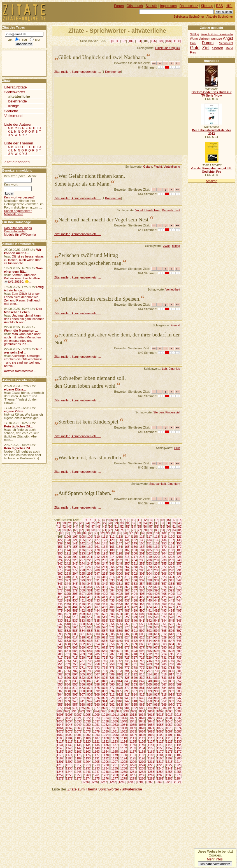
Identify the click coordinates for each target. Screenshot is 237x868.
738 (90, 661)
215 (120, 557)
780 (149, 668)
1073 (169, 728)
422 (142, 597)
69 (93, 530)
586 (97, 631)
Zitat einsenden (17, 162)
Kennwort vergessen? (19, 197)
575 (142, 627)
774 (105, 668)
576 (149, 627)
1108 (106, 738)
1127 (151, 741)
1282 (160, 778)
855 (75, 684)
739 (97, 661)
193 (82, 553)
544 (164, 621)
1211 (151, 762)
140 (68, 543)
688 (97, 651)
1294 (168, 782)
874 (90, 688)
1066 (106, 728)
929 (120, 698)
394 (60, 594)
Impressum (169, 6)
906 (75, 694)
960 (97, 705)
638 (105, 641)
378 (68, 590)
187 (164, 550)
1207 (115, 762)
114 (127, 537)
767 (179, 664)
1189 (78, 758)
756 (97, 664)
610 (149, 634)
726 (127, 658)
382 (97, 590)
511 (172, 614)
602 (90, 634)
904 (60, 694)
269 (142, 567)
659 (134, 644)
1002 (160, 711)
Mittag (176, 246)
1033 (60, 721)
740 (105, 661)
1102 (178, 735)
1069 (133, 728)
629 (164, 637)
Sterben (158, 412)
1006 (69, 715)
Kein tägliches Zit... (18, 426)
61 (174, 527)
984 (149, 708)
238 (164, 560)
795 (134, 671)
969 (164, 705)
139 (60, 543)
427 (179, 597)
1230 (69, 768)
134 (149, 540)
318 (127, 577)
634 (75, 641)
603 (97, 634)
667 (68, 647)
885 (172, 688)
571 (112, 627)
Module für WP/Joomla (20, 235)
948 (134, 701)
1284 (178, 778)
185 (149, 550)
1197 (151, 758)
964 (127, 705)
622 (112, 637)
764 (157, 664)
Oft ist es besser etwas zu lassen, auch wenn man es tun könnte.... (24, 260)
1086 (160, 731)
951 (157, 701)
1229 (60, 768)
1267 (151, 775)
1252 (142, 772)
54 (134, 527)
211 (90, 557)
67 (82, 530)
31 (128, 523)
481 (75, 610)
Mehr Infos (215, 859)
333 (112, 580)
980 (120, 708)
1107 (96, 738)
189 (179, 550)
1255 (169, 772)
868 (172, 684)
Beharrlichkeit (171, 210)
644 (149, 641)
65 (70, 530)
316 (112, 577)
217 (134, 557)
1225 (151, 765)
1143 (169, 745)
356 (157, 584)
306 (164, 574)
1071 (151, 728)
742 (120, 661)
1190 (87, 758)
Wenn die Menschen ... (21, 331)
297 (97, 574)
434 (105, 600)
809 (112, 674)
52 (122, 527)
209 (75, 557)
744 (134, 661)
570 (105, 627)
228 (90, 560)
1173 (60, 755)
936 (172, 698)
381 (90, 590)
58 (157, 527)
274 (179, 567)
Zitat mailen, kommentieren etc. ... (78, 72)
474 (149, 607)
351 (120, 584)
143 (90, 543)
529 (179, 617)
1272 (69, 778)
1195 (133, 758)
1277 (115, 778)
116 (142, 537)
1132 (69, 745)
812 (134, 674)
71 (105, 530)
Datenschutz (189, 6)
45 (82, 527)
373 (157, 587)
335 (127, 580)
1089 (60, 735)
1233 (96, 768)
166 (134, 547)
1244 (69, 772)
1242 (178, 768)
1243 (60, 772)
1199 (169, 758)
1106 (87, 738)
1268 (160, 775)
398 (90, 594)
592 (142, 631)
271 (157, 567)
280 (97, 570)
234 (134, 560)
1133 (78, 745)
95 (120, 533)
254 (157, 563)
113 (120, 537)
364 (90, 587)
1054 (124, 725)
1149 (96, 748)
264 (105, 567)
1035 (78, 721)
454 (127, 604)
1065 (96, 728)
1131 (60, 745)
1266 (142, 775)
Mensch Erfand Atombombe (217, 34)
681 (172, 647)
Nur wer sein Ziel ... (23, 351)
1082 (124, 731)
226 (75, 560)
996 (111, 711)
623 (120, 637)
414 (82, 597)
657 (120, 644)
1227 (169, 765)
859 (105, 684)
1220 (106, 765)
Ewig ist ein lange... (24, 289)
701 (68, 654)
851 (172, 681)
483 (90, 610)
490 (142, 610)
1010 (106, 715)
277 (75, 570)
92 (102, 533)
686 (82, 651)
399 (97, 594)
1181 (133, 755)
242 (68, 563)
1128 (160, 741)
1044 (160, 721)
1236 (124, 768)
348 (97, 584)
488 (127, 610)
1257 (60, 775)
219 (149, 557)
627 (149, 637)
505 (127, 614)
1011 (115, 715)
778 (134, 668)
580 (179, 627)
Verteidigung (172, 167)
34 (145, 523)
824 (97, 678)
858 (97, 684)
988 (179, 708)
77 (139, 530)
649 (60, 644)
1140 (142, 745)
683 (60, 651)
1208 (124, 762)
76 (134, 530)
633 (68, 641)
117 (149, 537)
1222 (124, 765)
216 (127, 557)
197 (112, 553)
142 (82, 543)
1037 (96, 721)
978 (105, 708)
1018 (178, 715)
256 (172, 563)
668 (75, 647)
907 (82, 694)
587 (105, 631)
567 (82, 627)
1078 (87, 731)
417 (105, 597)
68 (87, 530)
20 (64, 523)
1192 (106, 758)
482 (82, 610)
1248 (106, 772)
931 (134, 698)
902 (172, 691)
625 (134, 637)
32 (134, 523)
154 (172, 543)
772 (90, 668)
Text (37, 40)
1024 (106, 718)
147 (120, 543)
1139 (133, 745)
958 (82, 705)
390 (157, 590)
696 (157, 651)
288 (157, 570)
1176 (87, 755)
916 (149, 694)
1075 (60, 731)
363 (82, 587)
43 (70, 527)
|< (112, 41)
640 (120, 641)
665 (179, 644)
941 (82, 701)
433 (97, 600)
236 (149, 560)
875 (97, 688)
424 (157, 597)
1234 (106, 768)
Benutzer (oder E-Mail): (20, 176)
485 (105, 610)
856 (82, 684)
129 (112, 540)
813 (142, 674)
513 (60, 617)
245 (90, 563)
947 (127, 701)
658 (127, 644)
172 (179, 547)
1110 (124, 738)
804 (75, 674)
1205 (96, 762)
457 (149, 604)
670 (90, 647)
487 (120, 610)
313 (90, 577)
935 (164, 698)
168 (149, 547)
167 (142, 547)
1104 (69, 738)
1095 (115, 735)
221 (164, 557)
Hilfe (229, 6)
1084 (142, 731)
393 (179, 590)
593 (149, 631)
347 (90, 584)
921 (60, 698)
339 (157, 580)
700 (60, 654)
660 (142, 644)
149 (134, 543)
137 (172, 540)
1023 (96, 718)
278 (82, 570)
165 (127, 547)
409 (172, 594)
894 (112, 691)
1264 (124, 775)
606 (120, 634)
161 (97, 547)
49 (105, 527)
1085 (151, 731)
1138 (124, 745)
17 (174, 520)
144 (97, 543)
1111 (133, 738)
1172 (178, 752)
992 (82, 711)
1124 (124, 741)
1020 (69, 718)
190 (60, 553)
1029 (151, 718)
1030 (160, 718)
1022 (87, 718)
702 (75, 654)
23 (82, 523)
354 (142, 584)
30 (122, 523)
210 (82, 557)
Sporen (218, 48)
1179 (115, 755)
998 (126, 711)
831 (149, 678)
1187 (60, 758)
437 (127, 600)
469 (112, 607)
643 (142, 641)
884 (164, 688)
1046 (178, 721)
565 (68, 627)
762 (142, 664)
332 (105, 580)
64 (64, 530)
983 (142, 708)
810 (120, 674)
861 (120, 684)
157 (68, 547)
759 (120, 664)
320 (142, 577)
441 (157, 600)
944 (105, 701)
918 (164, 694)
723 (105, 658)
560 (157, 624)
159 (82, 547)
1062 (69, 728)
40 (180, 523)
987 (172, 708)
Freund (175, 325)
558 (142, 624)
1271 (60, 778)
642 (134, 641)
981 (127, 708)
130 (120, 540)
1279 (133, 778)
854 (68, 684)
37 (162, 523)
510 (164, 614)
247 (105, 563)
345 (75, 584)
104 (139, 41)
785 (60, 671)
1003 (169, 711)
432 (90, 600)
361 (68, 587)
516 (82, 617)
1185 (169, 755)
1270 (178, 775)
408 (164, 594)
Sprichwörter (15, 92)
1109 (115, 738)
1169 (151, 752)
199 (127, 553)
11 (139, 520)
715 (172, 654)
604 (105, 634)
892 (97, 691)
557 (134, 624)
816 (164, 674)
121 (179, 537)
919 (172, 694)
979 (112, 708)
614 (179, 634)
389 (149, 590)
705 (97, 654)
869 (179, 684)
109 (90, 537)
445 (60, 604)
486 (112, 610)
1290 (131, 782)
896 (127, 691)
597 (179, 631)
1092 (87, 735)
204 (164, 553)
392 (172, 590)
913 (127, 694)
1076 (69, 731)
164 (120, 547)
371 (142, 587)
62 (180, 527)
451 (105, 604)
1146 (69, 748)
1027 (133, 718)
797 (149, 671)
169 (157, 547)
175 (75, 550)
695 (149, 651)
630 (172, 637)
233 (127, 560)
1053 (115, 725)
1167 (133, 752)
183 (134, 550)
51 (116, 527)
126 (90, 540)
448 (82, 604)
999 (134, 711)
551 (90, 624)
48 (99, 527)
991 (74, 711)
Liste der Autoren (18, 124)
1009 (96, 715)
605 (112, 634)
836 (60, 681)
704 (90, 654)
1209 (133, 762)
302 (134, 574)
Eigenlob (174, 369)
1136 (106, 745)
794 (127, 671)
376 (179, 587)
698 (172, 651)
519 (105, 617)
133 (142, 540)
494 (172, 610)
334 (120, 580)
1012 (124, 715)
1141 (151, 745)
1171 (169, 752)
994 (96, 711)
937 (179, 698)
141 (75, 543)
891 (90, 691)
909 (97, 694)
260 (75, 567)
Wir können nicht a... (23, 251)
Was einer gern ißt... (23, 270)
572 (120, 627)
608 (134, 634)
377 (60, 590)
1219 (96, 765)
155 (179, 543)
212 (97, 557)
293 (68, 574)
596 (172, 631)
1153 (133, 748)
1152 (124, 748)
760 (127, 664)
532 (75, 621)
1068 (124, 728)
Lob (164, 369)
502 (105, 614)
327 (68, 580)
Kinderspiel (173, 412)
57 (151, 527)
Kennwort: (11, 184)
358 (172, 584)
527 (164, 617)
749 (172, 661)
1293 (158, 782)
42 (64, 527)
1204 (87, 762)
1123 (115, 741)
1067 (115, 728)
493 (164, 610)
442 (164, 600)
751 (60, 664)
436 (120, 600)
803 (68, 674)
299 (112, 574)
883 (157, 688)
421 (134, 597)
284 (127, 570)
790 (97, 671)
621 (105, 637)
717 (60, 658)
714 (164, 654)
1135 (96, 745)
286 (142, 570)
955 (60, 705)
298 (105, 574)
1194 (124, 758)
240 (179, 560)
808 (105, 674)
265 (112, 567)
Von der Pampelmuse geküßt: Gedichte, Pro (212, 170)
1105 (78, 738)
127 (97, 540)
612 (164, 634)
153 (164, 543)
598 (60, 634)
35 (151, 523)
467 (97, 607)
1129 (169, 741)
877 (112, 688)
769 (68, 668)
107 (161, 41)
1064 (87, 728)
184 (142, 550)
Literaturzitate (15, 87)
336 (134, 580)
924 (82, 698)
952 (164, 701)
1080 (106, 731)
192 (75, 553)
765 (164, 664)
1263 (115, 775)
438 (134, 600)
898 (142, 691)
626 (142, 637)
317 (120, 577)
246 (97, 563)
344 (68, 584)
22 (76, 523)
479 (60, 610)
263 (97, 567)
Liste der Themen (19, 143)
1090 (69, 735)
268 (134, 567)
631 (179, 637)
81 (162, 530)
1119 (78, 741)
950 (149, 701)
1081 (115, 731)
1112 (142, 738)
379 (75, 590)
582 (68, 631)
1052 (106, 725)
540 (134, 621)
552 (97, 624)
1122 (106, 741)
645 (157, 641)
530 (60, 621)
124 (75, 540)
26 (99, 523)
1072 (160, 728)
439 (142, 600)
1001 (151, 711)
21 (70, 523)
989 (59, 711)
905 (68, 694)
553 (105, 624)
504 (120, 614)
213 (105, 557)
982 (134, 708)
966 (142, 705)
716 (179, 654)
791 (105, 671)
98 (137, 533)
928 (112, 698)
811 (127, 674)
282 (112, 570)
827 (120, 678)
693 (134, 651)
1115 (169, 738)
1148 (87, 748)
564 (60, 627)
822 (82, 678)
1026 (124, 718)
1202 (69, 762)
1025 (115, 718)
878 (120, 688)
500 (90, 614)
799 (164, 671)
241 (60, 563)
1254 (160, 772)
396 (75, 594)
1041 (133, 721)
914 (134, 694)
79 (151, 530)
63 (58, 530)
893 (105, 691)
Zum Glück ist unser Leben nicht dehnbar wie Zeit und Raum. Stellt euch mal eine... (23, 299)
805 (82, 674)
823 (90, 678)
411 (60, 597)
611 (157, 634)
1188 (69, 758)
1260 (87, 775)
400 (105, 594)
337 (142, 580)
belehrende (18, 101)
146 (112, 543)
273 (172, 567)
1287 (104, 782)
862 (127, 684)
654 (97, 644)
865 (149, 684)
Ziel (206, 48)
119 (164, 537)
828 (127, 678)
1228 (178, 765)
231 (112, 560)
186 (157, 550)
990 (67, 711)
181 (120, 550)
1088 (178, 731)
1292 (149, 782)
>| (179, 41)
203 (157, 553)
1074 (178, 728)
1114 (160, 738)
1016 (160, 715)
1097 (133, 735)
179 (105, 550)
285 (134, 570)
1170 (160, 752)
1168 (142, 752)
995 (104, 711)
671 (97, 647)
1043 (151, 721)
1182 (142, 755)
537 (112, 621)
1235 (115, 768)
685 (75, 651)
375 (172, 587)
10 (134, 520)
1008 (87, 715)
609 (142, 634)
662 (157, 644)
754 (82, 664)
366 (105, 587)
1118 (69, 741)
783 (172, 668)
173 (60, 550)
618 (82, 637)
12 (145, 520)
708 (120, 654)
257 (179, 563)
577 (157, 627)
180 (112, 550)
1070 (142, 728)
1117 (60, 741)
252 (142, 563)
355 (149, 584)
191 (68, 553)
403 (127, 594)
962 (112, 705)
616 (68, 637)
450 (97, 604)
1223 (133, 765)
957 (75, 705)
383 (105, 590)
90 (90, 533)
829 (134, 678)
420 (127, 597)
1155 (151, 748)
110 (97, 537)
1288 (113, 782)
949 (142, 701)
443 (172, 600)
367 (112, 587)
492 (157, 610)
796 (142, 671)
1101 (169, 735)
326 (60, 580)
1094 (106, 735)
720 (82, 658)
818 (179, 674)
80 (157, 530)
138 (179, 540)
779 (142, 668)
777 (127, 668)
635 (82, 641)
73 (116, 530)
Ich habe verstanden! (215, 864)
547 (60, 624)
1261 (96, 775)
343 (60, 584)
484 (97, 610)
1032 (178, 718)
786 (68, 671)
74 (122, 530)
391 (164, 590)
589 (120, 631)
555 (120, 624)
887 (60, 691)
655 (105, 644)
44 (76, 527)
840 (90, 681)
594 (157, 631)
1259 (78, 775)
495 (179, 610)
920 (179, 694)
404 (134, 594)
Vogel (139, 210)
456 (142, 604)
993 (89, 711)
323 (164, 577)
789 (90, 671)
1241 (169, 768)
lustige (14, 106)
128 (105, 540)
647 (172, 641)
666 (60, 647)
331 (97, 580)
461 (179, 604)
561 (164, 624)
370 (134, 587)
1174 (69, 755)
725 (120, 658)
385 (120, 590)
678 (149, 647)
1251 (133, 772)
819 (60, 678)
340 (164, 580)
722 (97, 658)
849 (157, 681)
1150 (106, 748)
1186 (178, 755)
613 (172, 634)
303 (142, 574)
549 (75, 624)
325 (179, 577)
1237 (133, 768)
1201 (60, 762)
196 (105, 553)
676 (134, 647)
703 (82, 654)
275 (60, 570)
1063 (78, 728)
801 (179, 671)
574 (134, 627)
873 (82, 688)
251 (134, 563)
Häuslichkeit (152, 210)
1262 (106, 775)
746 (149, 661)
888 (68, 691)
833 (164, 678)
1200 (178, 758)
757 (105, 664)
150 (142, 543)
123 (68, 540)
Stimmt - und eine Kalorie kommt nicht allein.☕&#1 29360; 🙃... (22, 278)
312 (82, 577)
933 (149, 698)
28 (110, 523)
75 (128, 530)
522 (127, 617)
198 (120, 553)
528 (172, 617)
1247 (96, 772)
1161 (78, 752)
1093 (96, 735)
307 (172, 574)
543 (157, 621)
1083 (133, 731)
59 (162, 527)
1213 (169, 762)
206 (179, 553)
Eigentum (174, 484)
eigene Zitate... (15, 389)
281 (105, 570)
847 (142, 681)
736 (75, 661)
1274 (87, 778)
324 (172, 577)
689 (105, 651)
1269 (169, 775)
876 (105, 688)
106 (154, 41)
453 (120, 604)
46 (87, 527)
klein (177, 448)
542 (149, 621)
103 (131, 41)
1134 (87, 745)
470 (120, 607)
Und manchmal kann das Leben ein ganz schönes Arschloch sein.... (24, 319)
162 (105, 547)
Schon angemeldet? (18, 211)
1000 (142, 711)
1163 (96, 752)
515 (75, 617)
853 (60, 684)
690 (112, 651)
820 (68, 678)
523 (134, 617)
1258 (69, 775)
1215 (60, 765)
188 (172, 550)
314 (97, 577)
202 (149, 553)
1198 (160, 758)
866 (157, 684)
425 (164, 597)
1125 (133, 741)
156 (60, 547)
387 (134, 590)
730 (157, 658)
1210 (142, 762)
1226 (160, 765)
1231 (78, 768)
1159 (60, 752)
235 (142, 560)
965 (134, 705)
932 (142, 698)
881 (142, 688)
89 (85, 533)
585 (90, 631)
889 (75, 691)
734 (60, 661)
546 (179, 621)
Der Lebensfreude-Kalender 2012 (211, 132)
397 (82, 594)
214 (112, 557)
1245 (78, 772)
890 (82, 691)
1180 (124, 755)
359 (179, 584)
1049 (78, 725)
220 (157, 557)
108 (168, 41)
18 (180, 520)
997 (119, 711)
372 (149, 587)
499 (82, 614)
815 (157, 674)
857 (90, 684)
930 (127, 698)
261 (82, 567)
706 (105, 654)
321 (149, 577)
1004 (178, 711)
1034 (69, 721)
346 (82, 584)
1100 (160, 735)
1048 (69, 725)
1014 (142, 715)
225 (68, 560)
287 (149, 570)
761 (134, 664)
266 (120, 567)
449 (90, 604)
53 (128, 527)
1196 (142, 758)
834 (172, 678)
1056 (142, 725)
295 (82, 574)
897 (134, 691)
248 (112, 563)
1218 (87, 765)
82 (168, 530)
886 (179, 688)
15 (162, 520)
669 (82, 647)
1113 (151, 738)
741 (112, 661)
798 (157, 671)
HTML (24, 40)
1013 (133, 715)
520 (112, 617)
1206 (106, 762)
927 (105, 698)
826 (112, 678)
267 (127, 567)
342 (179, 580)
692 (127, 651)
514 (68, 617)
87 (73, 533)
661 (149, 644)
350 (112, 584)
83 (174, 530)
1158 (178, 748)
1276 (106, 778)
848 (149, 681)
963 (120, 705)
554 (112, 624)
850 (164, 681)
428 (60, 600)
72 (110, 530)
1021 (78, 718)
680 (164, 647)
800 (172, 671)
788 (82, 671)
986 (164, 708)
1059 (169, 725)
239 (172, 560)
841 (97, 681)
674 (120, 647)
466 (90, 607)
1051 (96, 725)
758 (112, 664)
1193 (115, 758)
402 (120, 594)
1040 (124, 721)
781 (157, 668)
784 (179, 668)
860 (112, 684)
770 (75, 668)
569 (97, 627)
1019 (60, 718)
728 (142, 658)
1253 (151, 772)
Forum (119, 6)
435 (112, 600)
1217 (78, 765)
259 (68, 567)
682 (179, 647)
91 (96, 533)
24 (87, 523)
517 (90, 617)
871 (68, 688)
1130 (178, 741)
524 (142, 617)
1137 (115, 745)
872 (75, 688)
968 (157, 705)
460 (172, 604)
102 (124, 41)
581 (60, 631)
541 (142, 621)
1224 (142, 765)
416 (97, 597)
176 (82, 550)
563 (179, 624)
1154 (142, 748)
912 (120, 694)
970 (172, 705)
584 (82, 631)
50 (110, 527)
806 (90, 674)
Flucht (158, 167)
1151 (115, 748)
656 (112, 644)
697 (164, 651)
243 (75, 563)
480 (68, 610)
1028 (142, 718)
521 (120, 617)
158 (75, 547)
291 (179, 570)
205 (172, 553)
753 (75, 664)
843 (112, 681)
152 (157, 543)
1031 (169, 718)
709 (127, 654)
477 (172, 607)
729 (149, 658)
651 (75, 644)
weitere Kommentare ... (20, 371)
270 (149, 567)
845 (127, 681)
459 (164, 604)
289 (164, 570)
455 (134, 604)
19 (58, 523)
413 (75, 597)
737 (82, 661)
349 (105, 584)
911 (112, 694)
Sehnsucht (226, 43)
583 (75, 631)
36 (157, 523)
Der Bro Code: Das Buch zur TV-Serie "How (212, 94)
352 (127, 584)
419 (120, 597)
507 (142, 614)
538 (120, 621)
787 (75, 671)
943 (97, 701)
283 (120, 570)
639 (112, 641)
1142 (160, 745)
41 (58, 527)
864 (142, 684)
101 (157, 533)
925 (90, 698)
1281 (151, 778)
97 (131, 533)
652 (82, 644)
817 (172, 674)
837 (68, 681)
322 (157, 577)
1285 (86, 782)
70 (99, 530)
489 (134, 610)
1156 (160, 748)
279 (90, 570)
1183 (151, 755)
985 (157, 708)
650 (68, 644)
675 (127, 647)
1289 (122, 782)
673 (112, 647)
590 (127, 631)
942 (90, 701)
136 (164, 540)
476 (164, 607)
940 (75, 701)
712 (149, 654)
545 (172, 621)
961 (105, 705)
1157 (169, 748)
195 (97, 553)
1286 (95, 782)
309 (60, 577)
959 (90, 705)
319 (134, 577)
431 (82, 600)
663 (164, 644)
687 (90, 651)
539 (127, 621)
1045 (169, 721)
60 (168, 527)
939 (68, 701)
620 (97, 637)
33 (139, 523)
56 (145, 527)
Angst (228, 38)
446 (68, 604)
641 (127, 641)
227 (82, 560)
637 (97, 641)
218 (142, 557)
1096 (124, 735)
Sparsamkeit (158, 484)
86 (68, 533)
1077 (78, 731)
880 (134, 688)
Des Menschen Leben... (23, 310)
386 (127, 590)
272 (164, 567)
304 (149, 574)
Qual (193, 43)
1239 (151, 768)
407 (157, 594)
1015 (151, 715)
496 (60, 614)
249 (120, 563)
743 (127, 661)
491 (149, 610)
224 (60, 560)
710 (134, 654)
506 (134, 614)
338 (149, 580)
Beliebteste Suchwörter (189, 17)
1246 (87, 772)
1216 (69, 765)
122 (60, 540)
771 (82, 668)
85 (62, 533)
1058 (160, 725)
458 (157, 604)
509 (157, 614)
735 (68, 661)
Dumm (208, 43)
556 (127, 624)
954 (179, 701)
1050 (87, 725)
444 (179, 600)
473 (142, 607)
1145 (60, 748)
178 (97, 550)
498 (75, 614)
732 (172, 658)
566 (75, 627)
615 (60, 637)
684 (68, 651)
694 (142, 651)
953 (172, 701)
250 (127, 563)
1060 (178, 725)
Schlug (194, 34)
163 (112, 547)
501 (97, 614)
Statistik (152, 6)
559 (149, 624)
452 (112, 604)
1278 (124, 778)
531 (68, 621)
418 (112, 597)
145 (105, 543)
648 (179, 641)
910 (105, 694)
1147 (78, 748)
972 (60, 708)
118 (157, 537)
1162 (87, 752)
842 (105, 681)
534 (90, 621)
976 (90, 708)
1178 (106, 755)
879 (127, 688)
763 (149, 664)
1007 (78, 715)
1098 (142, 735)
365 (97, 587)
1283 (169, 778)
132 (134, 540)
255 (164, 563)
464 (75, 607)
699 (179, 651)
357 (164, 584)
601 (82, 634)
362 (75, 587)
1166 (124, 752)
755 (90, 664)
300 (120, 574)
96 (125, 533)
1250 (124, 772)
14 (157, 520)
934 (157, 698)
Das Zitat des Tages (18, 228)
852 (179, 681)
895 (120, 691)
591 (134, 631)
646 (164, 641)
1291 (140, 782)
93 (108, 533)
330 (90, 580)
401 (112, 594)
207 (60, 557)
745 (142, 661)
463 (68, 607)
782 (164, 668)
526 (157, 617)
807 (97, 674)
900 (157, 691)
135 (157, 540)
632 (60, 641)
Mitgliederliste (14, 214)
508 (149, 614)
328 (75, 580)
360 (60, 587)
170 (164, 547)
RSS (219, 6)
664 (172, 644)
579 (172, 627)
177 (90, 550)
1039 (115, 721)
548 (68, 624)
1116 (178, 738)
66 (76, 530)
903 (179, 691)
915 (142, 694)
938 (60, 701)
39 (174, 523)
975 (82, 708)
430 (75, 600)
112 (112, 537)
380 (82, 590)
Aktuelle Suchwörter (220, 17)
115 (134, 537)
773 (97, 668)
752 (68, 664)
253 (149, 563)
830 (142, 678)
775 (112, 668)
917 (157, 694)
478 (179, 607)
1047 (60, 725)
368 (120, 587)
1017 (169, 715)
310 (68, 577)
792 (112, 671)
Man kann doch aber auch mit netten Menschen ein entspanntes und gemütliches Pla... (22, 339)
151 (149, 543)
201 (142, 553)
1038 (106, 721)
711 (142, 654)
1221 (115, 765)
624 (127, 637)
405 (142, 594)
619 (90, 637)
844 (120, 681)
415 (90, 597)
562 (172, 624)
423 (149, 597)
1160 (69, 752)
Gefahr (148, 167)
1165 (115, 752)
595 (164, 631)
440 (149, 600)
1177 (96, 755)
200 (134, 553)
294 (75, 574)
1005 (60, 715)
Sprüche (11, 111)
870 (60, 688)
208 (68, 557)
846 (134, 681)
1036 (87, 721)
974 (75, 708)
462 (60, 607)
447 (75, 604)
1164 (106, 752)
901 (164, 691)
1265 (133, 775)
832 (157, 678)
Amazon (211, 181)
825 (105, 678)
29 (116, 523)
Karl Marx (216, 39)
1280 (142, 778)
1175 (78, 755)
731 (164, 658)
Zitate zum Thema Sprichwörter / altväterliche (105, 789)
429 (68, 600)
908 (90, 694)
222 (172, 557)
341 (172, 580)
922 (68, 698)
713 (157, 654)
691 (120, 651)
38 (168, 523)
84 (180, 530)
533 (82, 621)
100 (149, 533)
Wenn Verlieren (200, 39)
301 (127, 574)
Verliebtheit (173, 289)
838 (75, 681)
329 (82, 580)
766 (172, 664)
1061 (60, 728)
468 (105, 607)
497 (68, 614)
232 (120, 560)
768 (60, 668)
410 (179, 594)
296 (90, 574)
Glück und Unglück (168, 48)
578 (164, 627)
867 (164, 684)
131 (127, 540)
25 (93, 523)
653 (90, 644)
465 (82, 607)
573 (127, 627)
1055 (133, 725)
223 (179, 557)
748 (164, 661)
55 (139, 527)
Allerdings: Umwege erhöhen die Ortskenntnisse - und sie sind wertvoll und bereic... (23, 361)
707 (112, 654)
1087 (169, 731)
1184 (160, 755)
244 (82, 563)
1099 (151, 735)
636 (90, 641)
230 (105, 560)
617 (75, 637)
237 (157, 560)
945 (112, 701)
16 (168, 520)
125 (82, 540)
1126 (142, 741)
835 (179, 678)
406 (149, 594)
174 (68, 550)
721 (90, 658)
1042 (142, 721)
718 (68, 658)
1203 (78, 762)
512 (179, 614)
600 (75, 634)
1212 (160, 762)
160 (90, 547)
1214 (178, 762)
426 (172, 597)
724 (112, 658)
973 (68, 708)
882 (149, 688)
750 (179, 661)
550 (82, 624)
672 (105, 647)
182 (127, 550)
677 (142, 647)
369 (127, 587)
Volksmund (13, 116)
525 (149, 617)
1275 (96, 778)
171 (172, 547)
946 (120, 701)
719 (75, 658)
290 (172, 570)
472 (134, 607)
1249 (115, 772)
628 (157, 637)
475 (157, 607)
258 (60, 567)
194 (90, 553)
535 (97, 621)
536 (105, 621)
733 (179, 658)
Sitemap (207, 6)
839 (82, 681)
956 (68, 705)
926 (97, 698)
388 (142, 590)
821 (75, 678)
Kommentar (113, 72)
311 (75, 577)
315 (105, 577)
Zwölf (167, 246)
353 (134, 584)
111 (105, 537)
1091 (78, 735)
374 (164, 587)
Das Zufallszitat (15, 231)
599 (68, 634)
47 (93, 527)
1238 (142, 768)
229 (97, 560)
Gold (195, 48)
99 (143, 533)
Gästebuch (135, 6)
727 (134, 658)
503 (112, 614)
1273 (78, 778)
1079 (96, 731)
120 (172, 537)
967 (149, 705)
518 (97, 617)
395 (68, 594)
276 (68, 570)
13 (151, 520)
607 (127, 634)
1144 (178, 745)
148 (127, 543)
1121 (96, 741)
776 (120, 668)
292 (60, 574)
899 (149, 691)
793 (120, 671)
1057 (151, 725)
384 (112, 590)
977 (97, 708)
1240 (160, 768)
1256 (178, 772)
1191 (96, 758)
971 (179, 705)
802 (60, 674)
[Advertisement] (146, 116)
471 (127, 607)
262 (90, 567)
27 (105, 523)
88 (79, 533)
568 (90, 627)
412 (68, 597)
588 (112, 631)
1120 (87, 741)
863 (134, 684)
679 (157, 647)
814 (149, 674)
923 (75, 698)
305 (157, 574)
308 (179, 574)
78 (145, 530)
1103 (60, 738)
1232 (87, 768)
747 (157, 661)
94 (114, 533)
